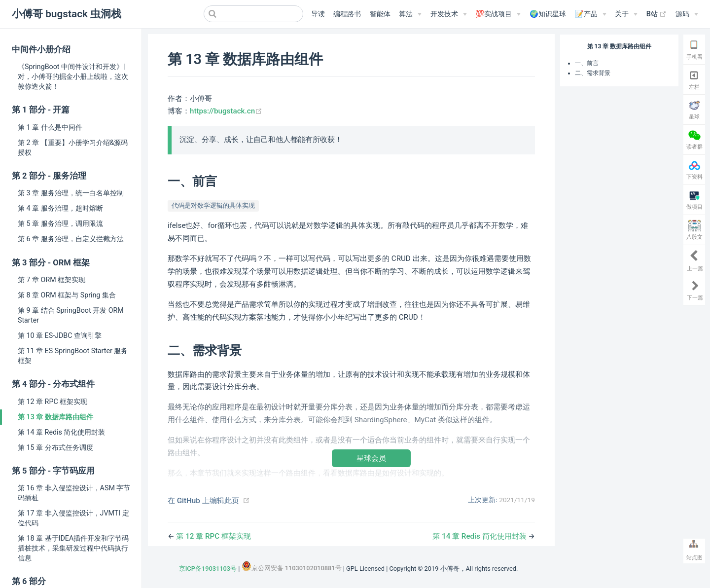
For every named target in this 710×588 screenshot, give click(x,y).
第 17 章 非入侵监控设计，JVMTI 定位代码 (73, 518)
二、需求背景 (593, 73)
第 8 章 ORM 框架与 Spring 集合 (67, 295)
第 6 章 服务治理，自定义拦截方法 (71, 239)
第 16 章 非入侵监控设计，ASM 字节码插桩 (74, 493)
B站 (657, 14)
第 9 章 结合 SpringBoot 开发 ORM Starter (71, 315)
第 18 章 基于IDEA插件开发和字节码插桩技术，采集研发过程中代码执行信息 (73, 548)
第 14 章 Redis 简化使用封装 (61, 432)
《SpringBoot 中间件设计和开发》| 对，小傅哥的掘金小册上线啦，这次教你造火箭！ (73, 76)
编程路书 (347, 14)
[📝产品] (591, 14)
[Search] (253, 14)
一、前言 (587, 63)
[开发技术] (449, 14)
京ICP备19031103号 (208, 569)
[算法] (410, 14)
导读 (318, 14)
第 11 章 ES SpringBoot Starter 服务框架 (73, 356)
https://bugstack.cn (226, 111)
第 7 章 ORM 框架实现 (52, 280)
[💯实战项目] (498, 14)
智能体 (380, 14)
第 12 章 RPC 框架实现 (53, 402)
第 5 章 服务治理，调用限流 (60, 223)
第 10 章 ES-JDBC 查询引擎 (60, 335)
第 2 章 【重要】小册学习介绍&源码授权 (73, 147)
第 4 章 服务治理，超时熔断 (60, 208)
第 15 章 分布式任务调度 (55, 447)
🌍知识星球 (548, 14)
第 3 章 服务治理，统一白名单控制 (71, 193)
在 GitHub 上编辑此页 (203, 501)
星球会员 (371, 458)
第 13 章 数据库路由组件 (55, 417)
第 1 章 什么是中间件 (50, 127)
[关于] (626, 14)
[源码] (687, 14)
